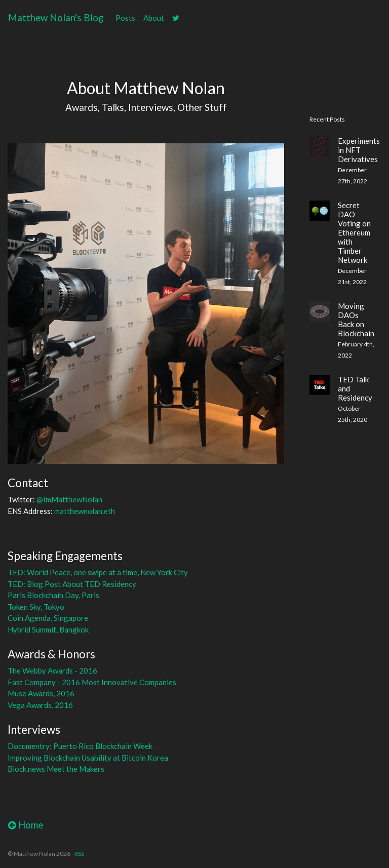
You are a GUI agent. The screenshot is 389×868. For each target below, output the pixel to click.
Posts (125, 18)
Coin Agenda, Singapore (48, 618)
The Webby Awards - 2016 (52, 670)
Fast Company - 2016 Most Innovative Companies (92, 682)
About (154, 18)
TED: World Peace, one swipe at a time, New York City (98, 572)
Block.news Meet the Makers (56, 769)
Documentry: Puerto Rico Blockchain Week (80, 746)
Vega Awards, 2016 (40, 705)
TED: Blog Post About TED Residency (72, 584)
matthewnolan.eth (85, 511)
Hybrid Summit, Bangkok (48, 629)
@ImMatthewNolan (69, 499)
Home (26, 825)
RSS (79, 854)
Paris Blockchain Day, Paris (53, 595)
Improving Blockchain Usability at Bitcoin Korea (88, 758)
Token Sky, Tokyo (36, 607)
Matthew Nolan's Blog (56, 17)
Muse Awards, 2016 (41, 693)
